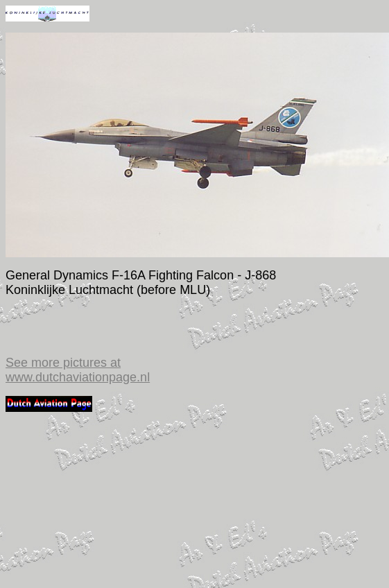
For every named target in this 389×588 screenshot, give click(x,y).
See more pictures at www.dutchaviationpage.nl (78, 370)
